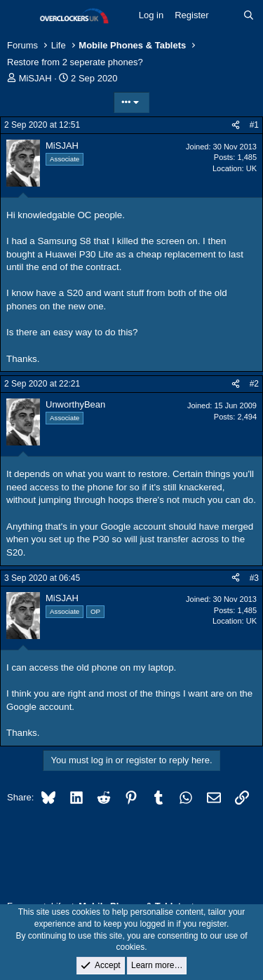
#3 (254, 578)
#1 (254, 125)
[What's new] (226, 15)
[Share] (236, 125)
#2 (254, 384)
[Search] (249, 15)
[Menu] (19, 16)
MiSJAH (35, 78)
